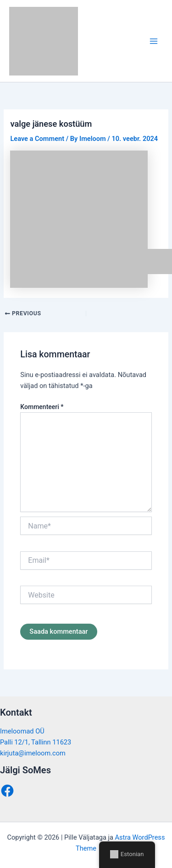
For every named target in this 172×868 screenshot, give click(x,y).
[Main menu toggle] (154, 41)
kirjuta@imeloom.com (33, 753)
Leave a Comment (37, 139)
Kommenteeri (42, 407)
